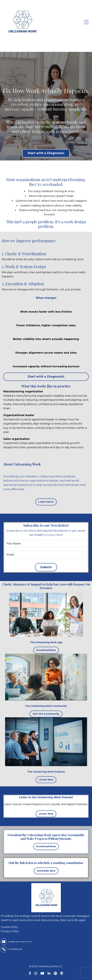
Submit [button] (46, 567)
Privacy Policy (10, 931)
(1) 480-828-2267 (15, 949)
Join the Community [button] (46, 714)
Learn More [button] (46, 502)
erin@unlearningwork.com (20, 942)
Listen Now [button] (46, 780)
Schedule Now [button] (46, 871)
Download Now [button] (46, 650)
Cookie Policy (10, 927)
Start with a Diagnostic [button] (46, 153)
